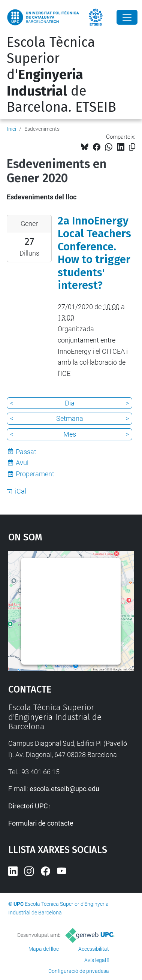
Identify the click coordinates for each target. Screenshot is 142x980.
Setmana (70, 418)
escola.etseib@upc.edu (64, 789)
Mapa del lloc (44, 949)
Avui (22, 463)
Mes (70, 434)
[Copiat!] (132, 147)
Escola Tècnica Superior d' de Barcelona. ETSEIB (61, 75)
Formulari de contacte (41, 823)
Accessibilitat (94, 949)
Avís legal (95, 960)
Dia (70, 403)
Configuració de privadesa (79, 971)
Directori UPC (28, 806)
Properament (35, 474)
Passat (26, 452)
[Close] (127, 17)
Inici (11, 129)
